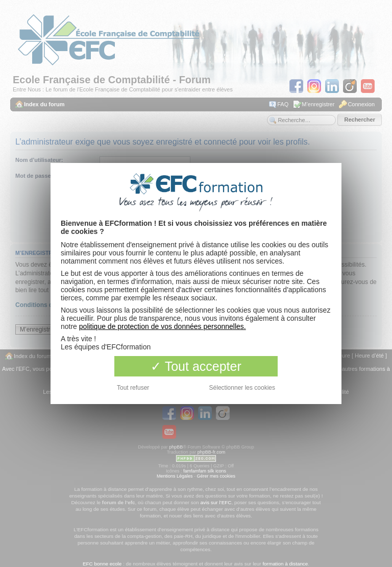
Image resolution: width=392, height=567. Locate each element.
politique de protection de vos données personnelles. (163, 326)
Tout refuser (133, 388)
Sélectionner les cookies (242, 388)
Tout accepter (196, 366)
